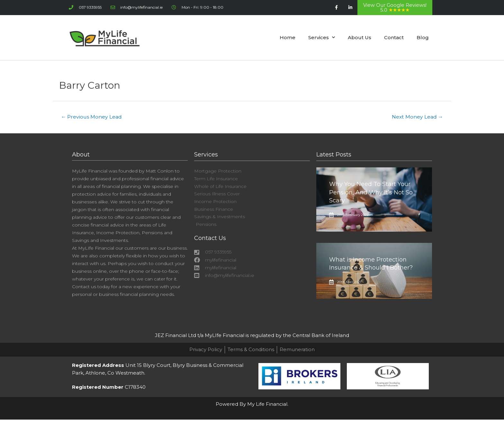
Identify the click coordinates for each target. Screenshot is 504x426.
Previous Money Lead (92, 116)
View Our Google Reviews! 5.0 (395, 7)
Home (288, 37)
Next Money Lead (417, 116)
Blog (423, 37)
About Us (360, 37)
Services (322, 37)
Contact (394, 37)
